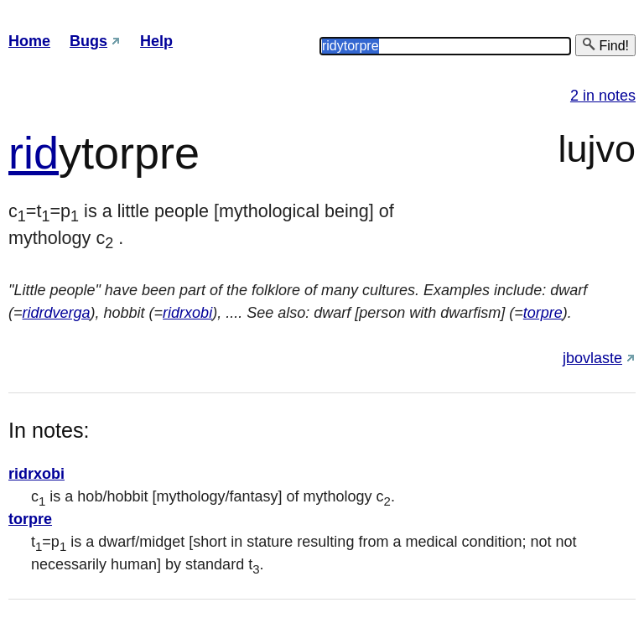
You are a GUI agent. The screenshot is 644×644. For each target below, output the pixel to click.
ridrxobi (187, 313)
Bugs (88, 41)
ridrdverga (57, 313)
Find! (605, 45)
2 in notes (603, 96)
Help (156, 41)
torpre (543, 313)
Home (29, 41)
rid (34, 153)
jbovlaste (592, 358)
